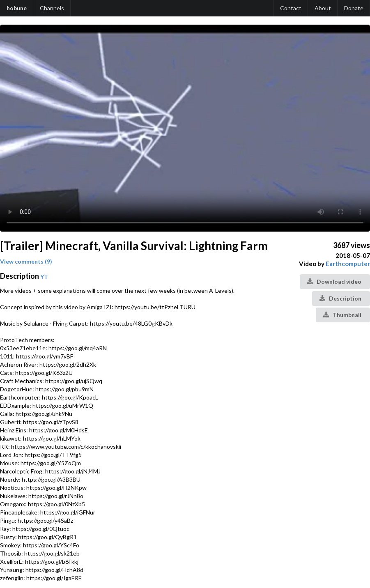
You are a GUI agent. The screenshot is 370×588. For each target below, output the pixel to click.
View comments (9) (26, 261)
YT (44, 277)
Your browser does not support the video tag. (185, 128)
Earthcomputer (348, 264)
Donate (354, 8)
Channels (52, 8)
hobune (17, 8)
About (323, 8)
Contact (291, 8)
